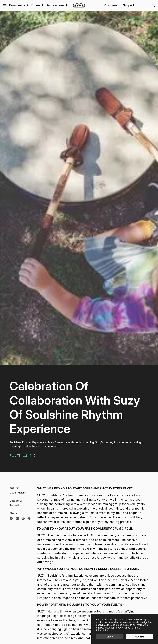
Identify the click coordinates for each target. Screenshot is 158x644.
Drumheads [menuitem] (17, 5)
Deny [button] (110, 637)
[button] (5, 5)
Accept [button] (140, 637)
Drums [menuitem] (36, 5)
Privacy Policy (122, 628)
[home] (79, 5)
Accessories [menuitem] (56, 5)
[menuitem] (27, 5)
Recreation (15, 505)
